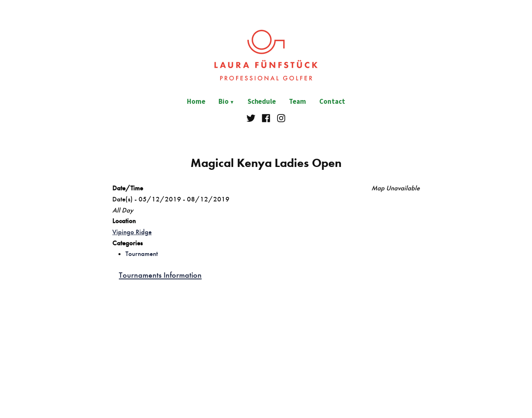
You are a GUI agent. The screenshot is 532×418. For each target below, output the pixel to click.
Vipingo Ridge (132, 232)
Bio (224, 102)
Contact (332, 102)
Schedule (262, 102)
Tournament (142, 254)
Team (298, 102)
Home (196, 102)
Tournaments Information (160, 275)
